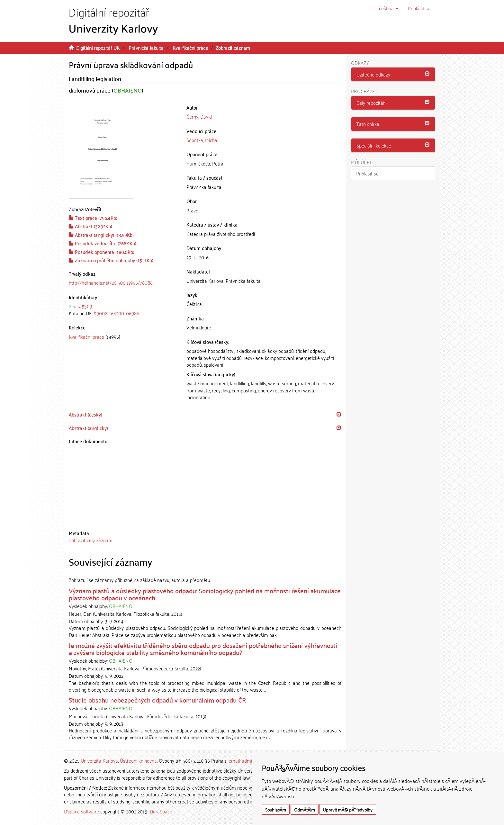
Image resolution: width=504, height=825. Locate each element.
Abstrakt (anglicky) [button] (88, 428)
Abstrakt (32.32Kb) (90, 226)
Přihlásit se (367, 173)
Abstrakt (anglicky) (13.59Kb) (101, 235)
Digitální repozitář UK (98, 48)
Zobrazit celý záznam (91, 540)
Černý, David (199, 116)
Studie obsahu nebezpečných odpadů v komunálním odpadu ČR (157, 700)
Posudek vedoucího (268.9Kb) (103, 243)
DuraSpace (161, 811)
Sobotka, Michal (202, 140)
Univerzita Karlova (99, 760)
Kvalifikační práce (190, 48)
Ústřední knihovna (138, 760)
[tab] (123, 310)
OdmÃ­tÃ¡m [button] (305, 809)
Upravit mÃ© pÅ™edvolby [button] (348, 809)
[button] (389, 8)
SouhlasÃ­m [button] (276, 809)
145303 (85, 306)
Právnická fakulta (146, 48)
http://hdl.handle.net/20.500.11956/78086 (111, 282)
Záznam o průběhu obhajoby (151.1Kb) (111, 260)
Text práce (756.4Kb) (93, 218)
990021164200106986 (117, 313)
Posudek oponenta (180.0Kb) (102, 252)
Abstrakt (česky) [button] (85, 414)
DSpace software (81, 811)
